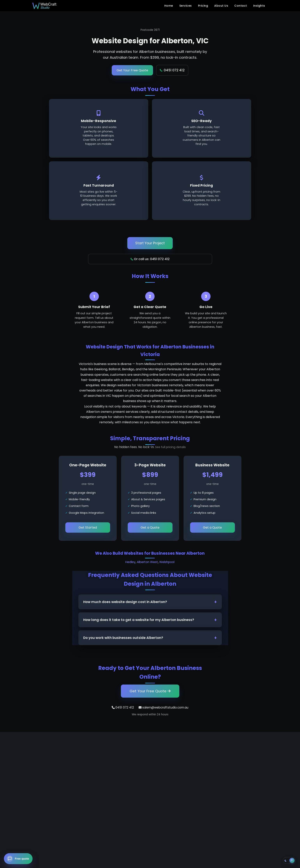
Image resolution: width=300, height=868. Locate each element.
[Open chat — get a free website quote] (18, 859)
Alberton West (147, 562)
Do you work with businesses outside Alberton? (123, 638)
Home (169, 6)
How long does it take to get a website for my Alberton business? (139, 620)
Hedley (130, 562)
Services (186, 6)
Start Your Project (150, 243)
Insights (259, 6)
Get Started (88, 527)
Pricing (203, 6)
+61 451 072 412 (49, 779)
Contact (241, 6)
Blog (196, 778)
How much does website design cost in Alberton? (125, 602)
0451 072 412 (172, 70)
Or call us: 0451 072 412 (150, 259)
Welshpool (167, 562)
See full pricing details (170, 447)
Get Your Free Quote (132, 70)
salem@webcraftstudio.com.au (163, 707)
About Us (221, 6)
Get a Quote (150, 527)
